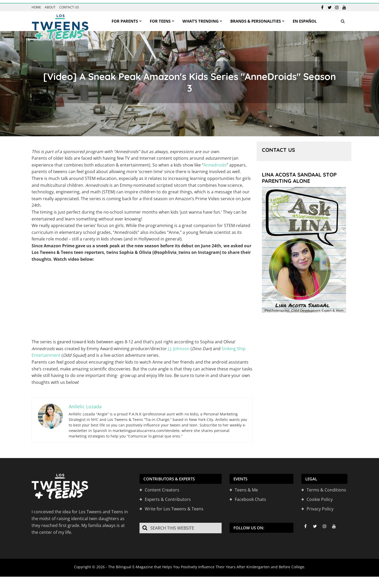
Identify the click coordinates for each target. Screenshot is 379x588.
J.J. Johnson (179, 346)
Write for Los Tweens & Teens (174, 506)
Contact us (69, 4)
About (50, 4)
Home (36, 4)
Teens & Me (246, 487)
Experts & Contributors (168, 496)
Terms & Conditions (326, 487)
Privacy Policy (320, 506)
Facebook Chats (250, 496)
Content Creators (162, 487)
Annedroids (215, 162)
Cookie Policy (320, 496)
